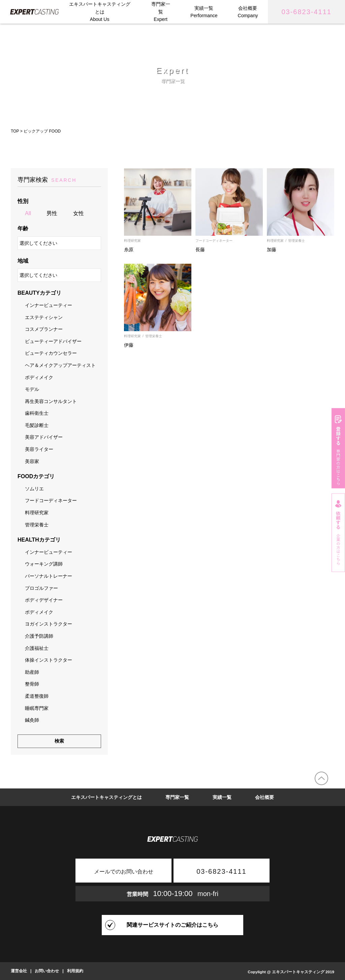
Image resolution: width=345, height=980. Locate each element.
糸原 (129, 250)
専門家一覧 (177, 797)
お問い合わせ (47, 971)
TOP (15, 131)
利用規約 (75, 971)
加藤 (272, 250)
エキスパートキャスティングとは (106, 797)
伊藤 (129, 345)
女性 (79, 213)
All (28, 213)
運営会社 (19, 971)
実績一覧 (222, 797)
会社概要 (264, 797)
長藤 (200, 250)
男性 (52, 213)
